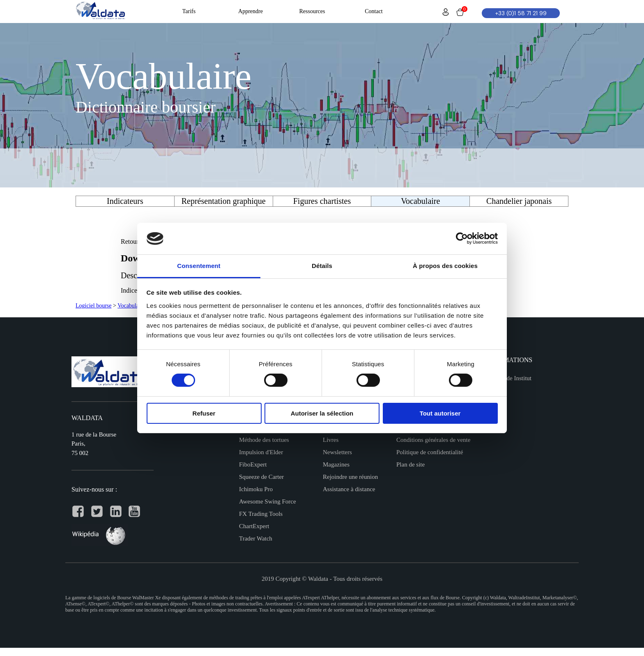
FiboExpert (253, 464)
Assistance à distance (349, 489)
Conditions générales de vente (433, 440)
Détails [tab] (322, 266)
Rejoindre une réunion (350, 477)
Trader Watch (256, 538)
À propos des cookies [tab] (445, 266)
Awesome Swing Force (268, 501)
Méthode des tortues (264, 440)
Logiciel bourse (93, 306)
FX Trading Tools (261, 514)
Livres (331, 440)
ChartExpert (254, 526)
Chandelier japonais (519, 201)
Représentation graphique (224, 201)
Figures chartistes (322, 201)
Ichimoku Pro (256, 489)
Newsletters (337, 452)
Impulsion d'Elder (261, 452)
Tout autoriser (440, 413)
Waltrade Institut (511, 378)
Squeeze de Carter (261, 477)
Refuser (204, 413)
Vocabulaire (131, 306)
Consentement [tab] (199, 266)
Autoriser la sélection (322, 413)
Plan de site (411, 464)
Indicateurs (125, 201)
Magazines (336, 464)
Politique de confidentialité (430, 452)
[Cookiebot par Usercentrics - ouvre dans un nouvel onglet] (462, 238)
